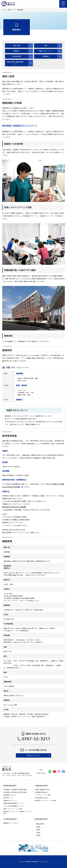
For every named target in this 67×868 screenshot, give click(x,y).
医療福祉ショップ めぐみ (11, 823)
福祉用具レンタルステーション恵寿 (45, 801)
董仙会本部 (40, 824)
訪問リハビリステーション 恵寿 (13, 809)
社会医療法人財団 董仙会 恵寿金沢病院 (15, 792)
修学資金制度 (17, 56)
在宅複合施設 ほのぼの (41, 798)
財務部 (38, 830)
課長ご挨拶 (17, 45)
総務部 (38, 827)
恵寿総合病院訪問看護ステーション (14, 803)
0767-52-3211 (36, 739)
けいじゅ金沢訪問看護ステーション (14, 806)
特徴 (46, 45)
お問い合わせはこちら (33, 755)
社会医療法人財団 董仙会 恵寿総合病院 (15, 790)
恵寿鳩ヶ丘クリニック (10, 801)
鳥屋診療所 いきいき (9, 795)
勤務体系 (17, 51)
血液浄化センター (9, 798)
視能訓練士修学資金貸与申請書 (13, 507)
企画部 (38, 833)
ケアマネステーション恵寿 (43, 795)
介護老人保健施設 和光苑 (42, 790)
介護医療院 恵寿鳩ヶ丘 (41, 792)
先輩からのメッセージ (46, 51)
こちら (11, 573)
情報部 (38, 835)
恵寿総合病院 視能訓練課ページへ (15, 63)
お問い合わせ (41, 773)
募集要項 (46, 56)
